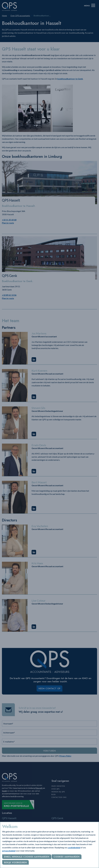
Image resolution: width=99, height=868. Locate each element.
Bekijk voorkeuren (15, 863)
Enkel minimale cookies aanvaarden (27, 857)
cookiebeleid (74, 847)
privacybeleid (9, 851)
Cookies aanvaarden (67, 857)
